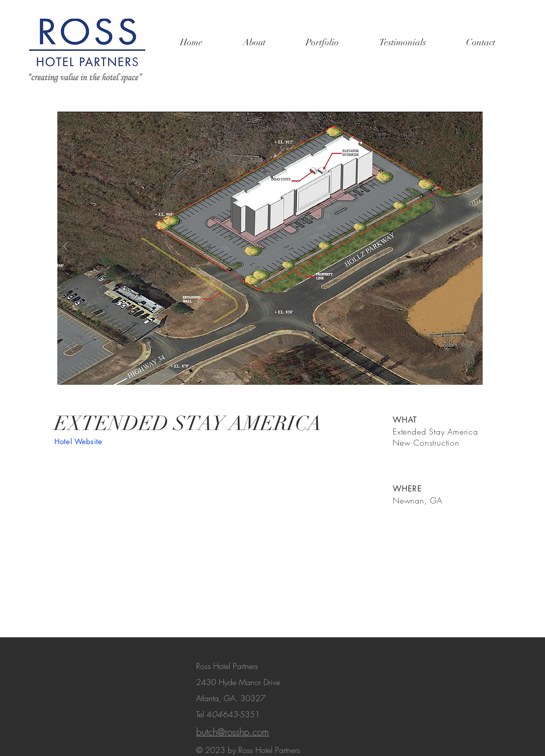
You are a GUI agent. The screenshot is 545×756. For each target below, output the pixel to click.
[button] (270, 246)
